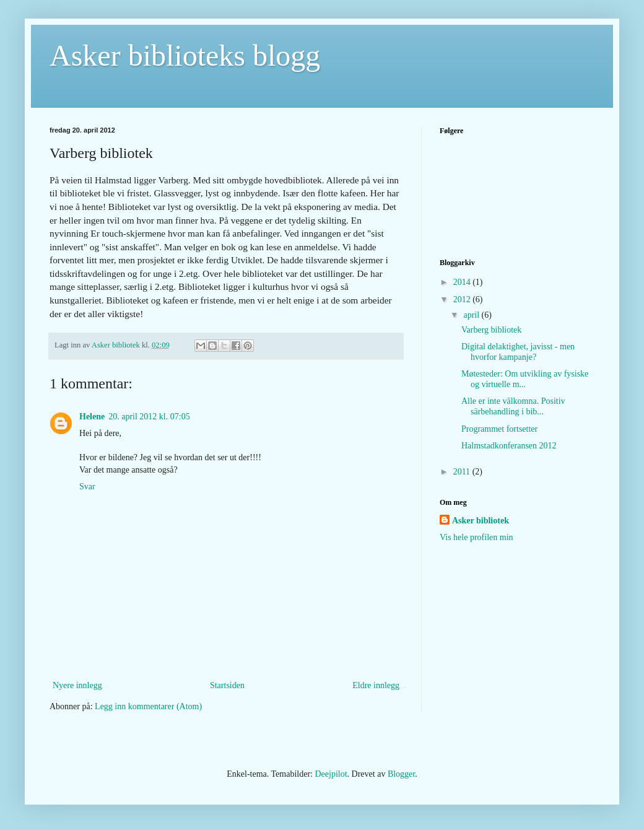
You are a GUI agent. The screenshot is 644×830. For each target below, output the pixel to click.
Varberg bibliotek (491, 330)
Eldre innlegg (376, 685)
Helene (92, 417)
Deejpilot (331, 774)
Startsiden (227, 685)
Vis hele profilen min (476, 537)
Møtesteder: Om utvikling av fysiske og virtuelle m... (525, 379)
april (472, 315)
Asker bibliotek (481, 521)
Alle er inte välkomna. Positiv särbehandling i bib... (513, 406)
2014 (463, 282)
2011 (463, 472)
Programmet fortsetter (499, 429)
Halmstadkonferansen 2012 (509, 446)
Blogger (401, 774)
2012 (463, 299)
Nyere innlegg (77, 685)
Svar (87, 487)
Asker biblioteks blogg (185, 55)
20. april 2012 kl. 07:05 (149, 417)
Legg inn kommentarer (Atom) (148, 706)
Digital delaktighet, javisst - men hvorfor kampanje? (518, 352)
